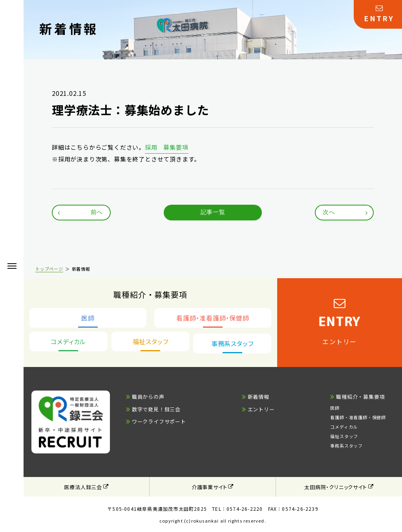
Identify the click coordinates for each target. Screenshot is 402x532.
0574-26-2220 (245, 509)
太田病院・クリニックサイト (335, 487)
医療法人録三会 (83, 487)
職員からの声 (148, 397)
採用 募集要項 (167, 147)
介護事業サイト (209, 487)
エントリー (261, 409)
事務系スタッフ (346, 446)
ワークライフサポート (159, 421)
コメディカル (344, 427)
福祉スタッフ (344, 436)
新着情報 (259, 397)
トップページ (49, 269)
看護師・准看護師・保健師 (358, 417)
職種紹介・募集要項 (360, 397)
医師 (335, 408)
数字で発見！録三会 (156, 409)
